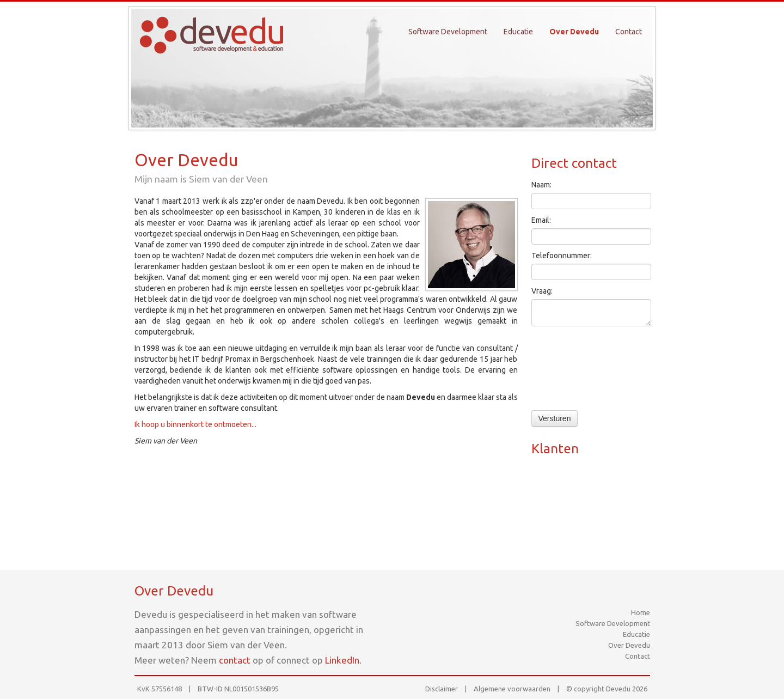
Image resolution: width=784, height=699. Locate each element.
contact (235, 660)
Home (641, 612)
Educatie (518, 32)
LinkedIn (342, 660)
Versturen (555, 418)
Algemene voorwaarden (512, 689)
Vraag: (542, 291)
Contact (629, 32)
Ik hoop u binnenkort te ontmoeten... (195, 424)
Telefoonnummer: (562, 256)
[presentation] (576, 371)
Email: (541, 220)
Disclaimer (442, 689)
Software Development (448, 32)
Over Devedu (574, 32)
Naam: (541, 185)
